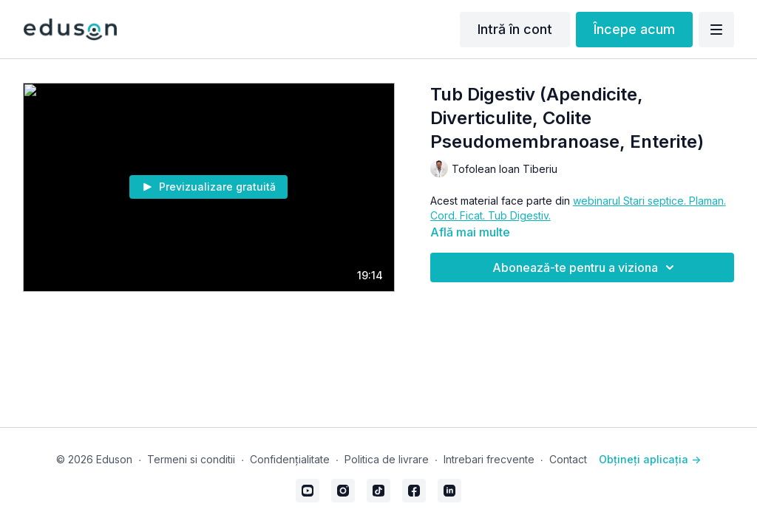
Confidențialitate (290, 459)
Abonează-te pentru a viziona (585, 267)
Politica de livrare (387, 459)
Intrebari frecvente (489, 459)
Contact (568, 459)
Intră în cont (515, 29)
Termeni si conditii (191, 459)
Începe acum (634, 29)
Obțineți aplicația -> (650, 459)
